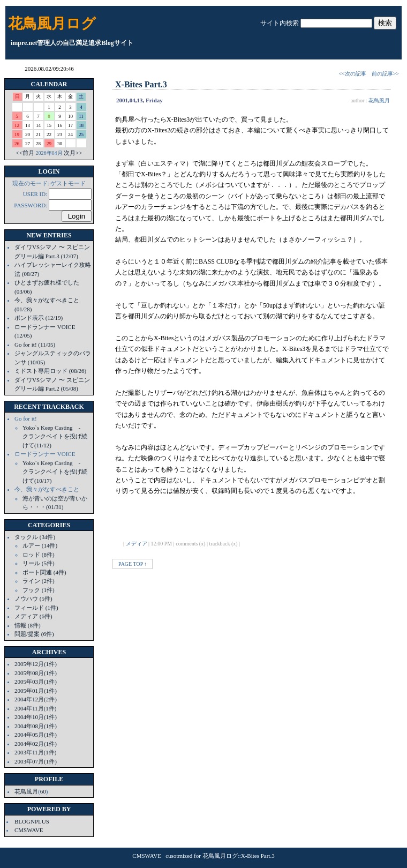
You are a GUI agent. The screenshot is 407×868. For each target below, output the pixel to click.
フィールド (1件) (36, 608)
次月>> (73, 153)
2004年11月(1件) (35, 708)
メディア (137, 544)
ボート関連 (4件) (44, 572)
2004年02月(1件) (36, 744)
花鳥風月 (26, 791)
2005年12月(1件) (36, 664)
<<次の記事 (352, 74)
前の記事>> (385, 74)
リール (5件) (39, 563)
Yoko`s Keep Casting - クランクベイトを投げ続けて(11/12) (55, 436)
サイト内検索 (280, 23)
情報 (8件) (28, 625)
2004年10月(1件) (36, 717)
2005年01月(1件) (36, 691)
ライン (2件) (39, 581)
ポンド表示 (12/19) (39, 318)
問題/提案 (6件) (34, 634)
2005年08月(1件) (36, 673)
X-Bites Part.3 (141, 84)
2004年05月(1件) (36, 735)
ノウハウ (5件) (33, 598)
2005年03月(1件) (36, 682)
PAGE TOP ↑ (133, 564)
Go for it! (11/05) (35, 345)
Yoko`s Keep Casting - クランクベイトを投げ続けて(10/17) (55, 472)
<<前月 (25, 153)
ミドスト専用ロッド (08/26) (50, 371)
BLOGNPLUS (32, 821)
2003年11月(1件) (35, 752)
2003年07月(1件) (36, 761)
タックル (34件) (35, 537)
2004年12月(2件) (36, 699)
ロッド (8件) (39, 555)
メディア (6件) (33, 616)
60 (43, 791)
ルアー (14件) (40, 545)
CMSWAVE (29, 830)
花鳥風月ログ (52, 24)
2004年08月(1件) (36, 726)
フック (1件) (39, 590)
